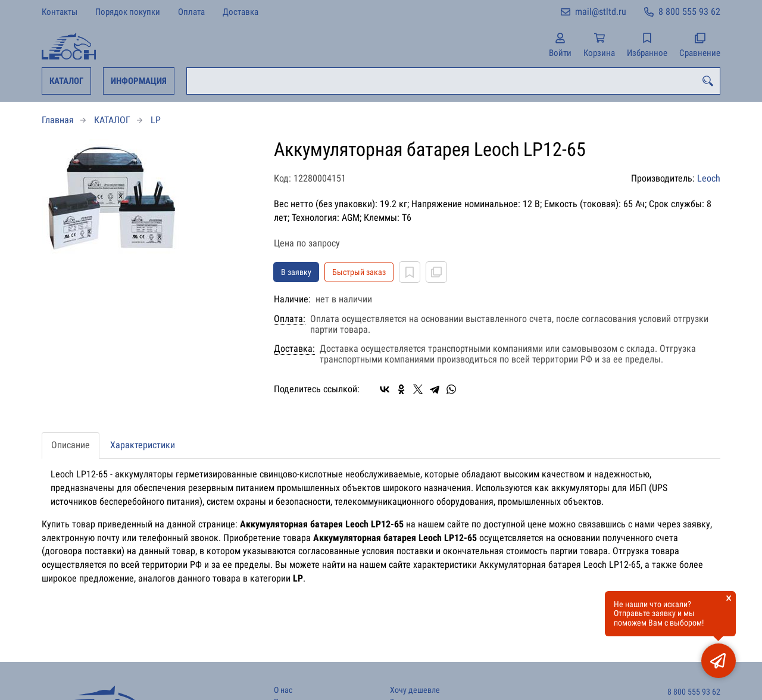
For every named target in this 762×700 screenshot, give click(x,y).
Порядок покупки (128, 12)
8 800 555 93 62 (689, 12)
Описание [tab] (71, 445)
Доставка (241, 12)
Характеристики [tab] (143, 445)
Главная (58, 120)
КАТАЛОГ (66, 81)
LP (156, 120)
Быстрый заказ (359, 272)
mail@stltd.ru (601, 12)
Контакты (60, 12)
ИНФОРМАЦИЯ (139, 81)
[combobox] (453, 81)
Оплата (191, 12)
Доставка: (294, 349)
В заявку (296, 272)
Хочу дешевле (415, 690)
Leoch (709, 178)
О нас (283, 690)
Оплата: (290, 319)
